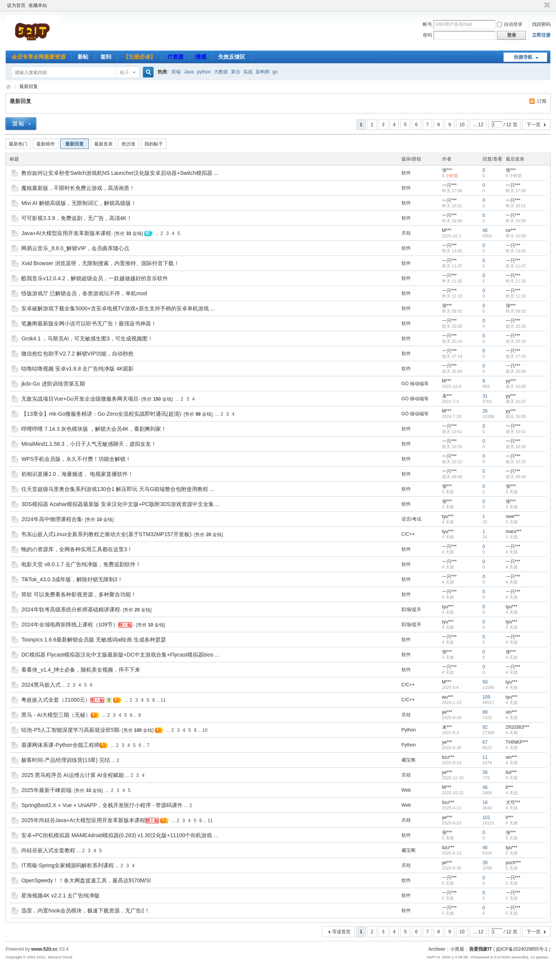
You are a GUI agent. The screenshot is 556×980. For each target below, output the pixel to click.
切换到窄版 (546, 5)
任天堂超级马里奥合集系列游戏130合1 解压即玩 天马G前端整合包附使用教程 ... (118, 489)
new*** (513, 516)
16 (485, 802)
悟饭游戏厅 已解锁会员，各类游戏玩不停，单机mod (84, 293)
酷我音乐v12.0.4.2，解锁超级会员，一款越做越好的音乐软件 (95, 278)
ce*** (511, 230)
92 (485, 727)
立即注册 (541, 35)
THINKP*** (517, 742)
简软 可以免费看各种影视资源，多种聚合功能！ (79, 594)
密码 (427, 35)
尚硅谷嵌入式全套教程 (48, 850)
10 (462, 125)
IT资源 (175, 57)
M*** (447, 230)
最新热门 (18, 144)
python (204, 72)
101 (486, 818)
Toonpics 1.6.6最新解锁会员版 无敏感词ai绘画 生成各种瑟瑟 (94, 640)
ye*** (447, 712)
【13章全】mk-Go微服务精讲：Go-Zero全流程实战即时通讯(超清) (101, 414)
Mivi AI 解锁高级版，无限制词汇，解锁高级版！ (79, 203)
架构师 (263, 72)
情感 (201, 57)
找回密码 (541, 24)
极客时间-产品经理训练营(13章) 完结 (65, 760)
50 (485, 682)
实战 (248, 72)
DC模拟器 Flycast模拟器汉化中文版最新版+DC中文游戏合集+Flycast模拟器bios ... (120, 655)
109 (486, 697)
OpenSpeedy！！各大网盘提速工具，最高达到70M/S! (86, 880)
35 (485, 411)
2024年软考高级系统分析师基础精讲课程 (70, 609)
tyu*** (448, 516)
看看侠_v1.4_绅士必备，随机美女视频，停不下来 (81, 670)
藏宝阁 (409, 760)
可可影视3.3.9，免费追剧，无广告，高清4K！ (76, 218)
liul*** (511, 772)
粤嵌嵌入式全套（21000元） (56, 700)
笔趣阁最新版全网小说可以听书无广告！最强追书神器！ (89, 323)
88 (485, 712)
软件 (406, 173)
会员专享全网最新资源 (39, 57)
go (275, 72)
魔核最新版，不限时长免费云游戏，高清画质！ (78, 188)
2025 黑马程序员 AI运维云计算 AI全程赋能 (72, 775)
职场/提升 (411, 609)
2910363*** (518, 727)
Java (189, 72)
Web (406, 790)
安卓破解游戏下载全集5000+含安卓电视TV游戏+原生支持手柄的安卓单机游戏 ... (118, 308)
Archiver (437, 949)
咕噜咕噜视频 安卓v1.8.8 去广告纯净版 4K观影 (77, 369)
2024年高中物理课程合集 (52, 519)
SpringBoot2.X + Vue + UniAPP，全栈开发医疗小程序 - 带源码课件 (102, 805)
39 (485, 863)
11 (163, 700)
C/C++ (408, 534)
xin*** (511, 712)
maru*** (514, 531)
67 (485, 742)
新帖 (83, 57)
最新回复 (29, 86)
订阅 (542, 101)
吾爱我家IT (8, 87)
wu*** (448, 697)
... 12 (478, 125)
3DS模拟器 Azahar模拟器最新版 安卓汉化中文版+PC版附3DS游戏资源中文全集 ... (120, 504)
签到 (106, 57)
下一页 (534, 125)
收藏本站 (38, 5)
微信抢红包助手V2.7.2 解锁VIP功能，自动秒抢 (77, 354)
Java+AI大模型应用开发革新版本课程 (66, 233)
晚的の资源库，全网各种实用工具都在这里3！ (77, 549)
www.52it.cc (44, 949)
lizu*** (448, 757)
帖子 (125, 73)
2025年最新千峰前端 (46, 790)
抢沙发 (129, 144)
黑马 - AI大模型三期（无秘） (56, 715)
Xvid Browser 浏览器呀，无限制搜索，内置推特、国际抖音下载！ (100, 263)
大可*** (513, 802)
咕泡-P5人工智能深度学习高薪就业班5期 (70, 730)
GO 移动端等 (415, 384)
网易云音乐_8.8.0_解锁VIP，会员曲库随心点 (75, 248)
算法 (236, 72)
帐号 (427, 24)
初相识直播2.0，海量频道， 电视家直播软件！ (77, 474)
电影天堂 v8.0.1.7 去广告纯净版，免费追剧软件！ (81, 564)
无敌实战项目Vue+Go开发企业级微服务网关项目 (80, 399)
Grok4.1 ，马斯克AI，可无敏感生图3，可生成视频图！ (87, 339)
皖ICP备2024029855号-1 (522, 949)
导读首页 (341, 932)
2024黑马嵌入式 (41, 685)
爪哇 (406, 233)
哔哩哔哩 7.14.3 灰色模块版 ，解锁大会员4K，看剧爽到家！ (94, 429)
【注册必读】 (139, 57)
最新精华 (46, 144)
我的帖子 (154, 144)
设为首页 (16, 5)
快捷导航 (523, 57)
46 (485, 230)
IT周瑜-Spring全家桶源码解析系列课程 (68, 865)
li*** (509, 787)
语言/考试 (411, 519)
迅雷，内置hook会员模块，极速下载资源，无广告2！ (85, 911)
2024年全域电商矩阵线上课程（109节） (70, 625)
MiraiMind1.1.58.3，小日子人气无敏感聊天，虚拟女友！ (89, 444)
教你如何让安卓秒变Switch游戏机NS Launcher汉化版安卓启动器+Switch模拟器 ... (120, 173)
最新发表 (103, 144)
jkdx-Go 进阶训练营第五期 (53, 384)
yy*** (511, 381)
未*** (447, 396)
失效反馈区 (232, 57)
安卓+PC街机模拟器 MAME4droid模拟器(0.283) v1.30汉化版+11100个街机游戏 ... (120, 835)
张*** (447, 170)
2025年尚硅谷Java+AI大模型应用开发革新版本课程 (83, 820)
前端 (176, 72)
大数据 (221, 72)
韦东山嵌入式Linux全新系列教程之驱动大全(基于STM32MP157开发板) (106, 534)
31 (485, 396)
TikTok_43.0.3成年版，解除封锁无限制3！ (72, 579)
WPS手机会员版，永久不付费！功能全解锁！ (76, 459)
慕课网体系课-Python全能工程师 (60, 745)
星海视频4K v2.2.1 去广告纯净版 (60, 895)
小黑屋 (457, 949)
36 (485, 772)
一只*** (449, 185)
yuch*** (513, 863)
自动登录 (510, 24)
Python (409, 730)
